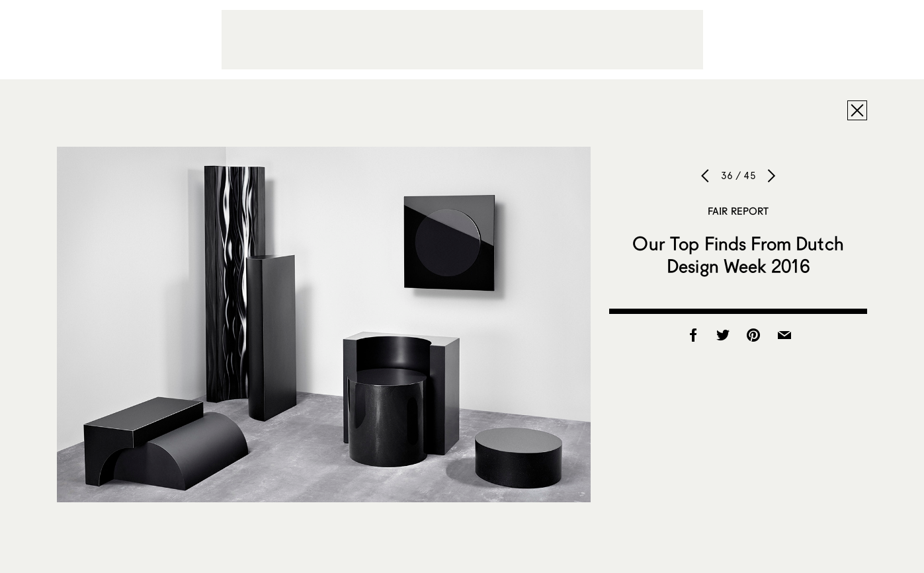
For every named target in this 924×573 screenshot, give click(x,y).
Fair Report (738, 211)
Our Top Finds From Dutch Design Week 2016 (738, 254)
